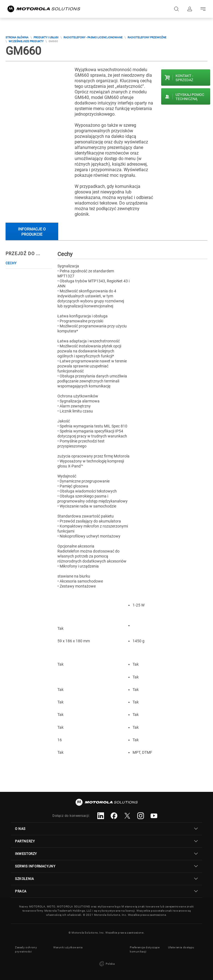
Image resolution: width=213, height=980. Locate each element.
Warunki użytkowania (68, 947)
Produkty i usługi (46, 37)
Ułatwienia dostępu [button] (181, 947)
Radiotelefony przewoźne (147, 37)
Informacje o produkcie (32, 232)
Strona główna (17, 37)
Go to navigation (203, 9)
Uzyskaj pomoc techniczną (190, 97)
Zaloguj (190, 9)
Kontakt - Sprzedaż (184, 78)
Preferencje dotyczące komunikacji (145, 949)
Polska (106, 964)
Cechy (11, 263)
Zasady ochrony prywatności (26, 949)
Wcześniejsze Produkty (26, 41)
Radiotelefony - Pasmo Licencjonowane (93, 37)
